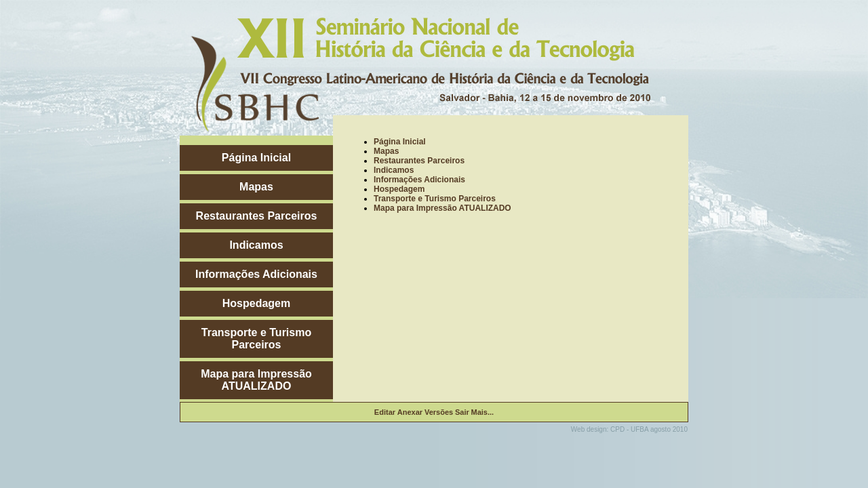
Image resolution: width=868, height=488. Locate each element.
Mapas (256, 187)
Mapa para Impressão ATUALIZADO (256, 380)
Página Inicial (256, 158)
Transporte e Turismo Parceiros (256, 339)
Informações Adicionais (256, 274)
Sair (462, 412)
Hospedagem (256, 303)
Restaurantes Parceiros (257, 216)
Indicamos (256, 245)
